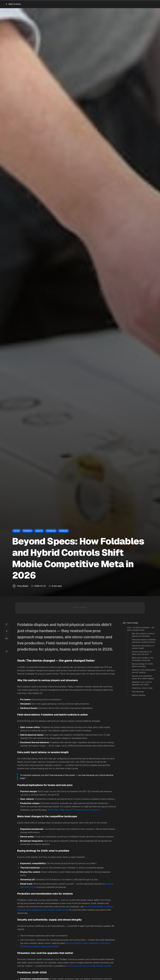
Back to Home (13, 4)
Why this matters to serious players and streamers (143, 635)
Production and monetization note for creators (144, 671)
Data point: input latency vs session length (143, 647)
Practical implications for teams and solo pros (142, 653)
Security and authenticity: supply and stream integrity (143, 677)
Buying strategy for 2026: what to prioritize (142, 665)
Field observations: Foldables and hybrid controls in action (144, 641)
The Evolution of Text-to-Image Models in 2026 (89, 966)
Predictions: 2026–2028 (142, 688)
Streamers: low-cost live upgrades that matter (142, 683)
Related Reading (138, 695)
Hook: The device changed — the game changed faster (141, 629)
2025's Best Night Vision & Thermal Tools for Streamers (74, 810)
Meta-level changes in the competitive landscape (142, 659)
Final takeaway (138, 692)
